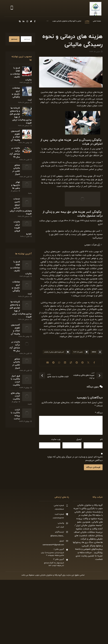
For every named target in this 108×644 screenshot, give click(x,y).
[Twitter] (19, 21)
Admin (94, 395)
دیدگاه (99, 458)
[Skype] (7, 21)
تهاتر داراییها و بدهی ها (15, 190)
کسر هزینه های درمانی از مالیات (54, 395)
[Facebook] (22, 21)
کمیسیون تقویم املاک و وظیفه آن (15, 138)
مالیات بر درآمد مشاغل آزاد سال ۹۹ (15, 156)
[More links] (47, 21)
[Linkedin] (11, 21)
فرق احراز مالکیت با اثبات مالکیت (15, 392)
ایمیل (79, 486)
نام (101, 486)
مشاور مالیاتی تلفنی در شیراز (16, 174)
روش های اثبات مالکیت (15, 408)
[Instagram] (15, 21)
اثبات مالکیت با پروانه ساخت (15, 428)
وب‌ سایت (56, 486)
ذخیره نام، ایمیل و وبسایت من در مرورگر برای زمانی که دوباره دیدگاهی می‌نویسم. (75, 507)
